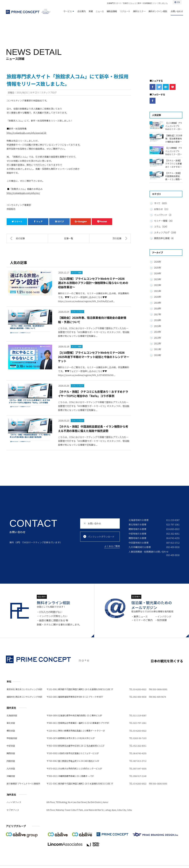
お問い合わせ (177, 11)
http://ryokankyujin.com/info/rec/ (23, 193)
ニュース (100, 11)
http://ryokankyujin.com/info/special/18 (26, 133)
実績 (91, 11)
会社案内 (82, 11)
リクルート (125, 11)
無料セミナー (139, 11)
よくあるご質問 (112, 546)
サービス (68, 11)
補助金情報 (112, 11)
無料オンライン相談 (158, 11)
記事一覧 (69, 238)
